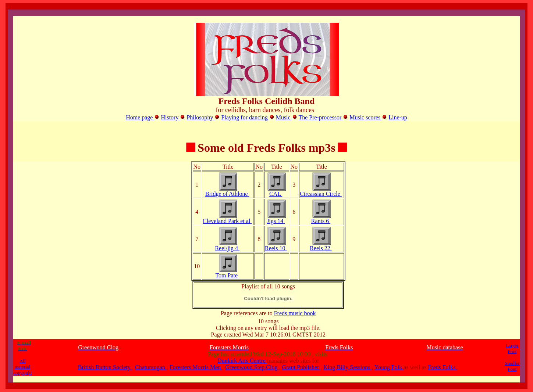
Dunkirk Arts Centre (242, 361)
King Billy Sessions (347, 367)
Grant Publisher (301, 367)
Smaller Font (512, 366)
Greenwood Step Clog (252, 367)
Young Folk (389, 367)
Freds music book (295, 313)
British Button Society (105, 367)
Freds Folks (442, 367)
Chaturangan (151, 367)
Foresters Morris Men (196, 367)
